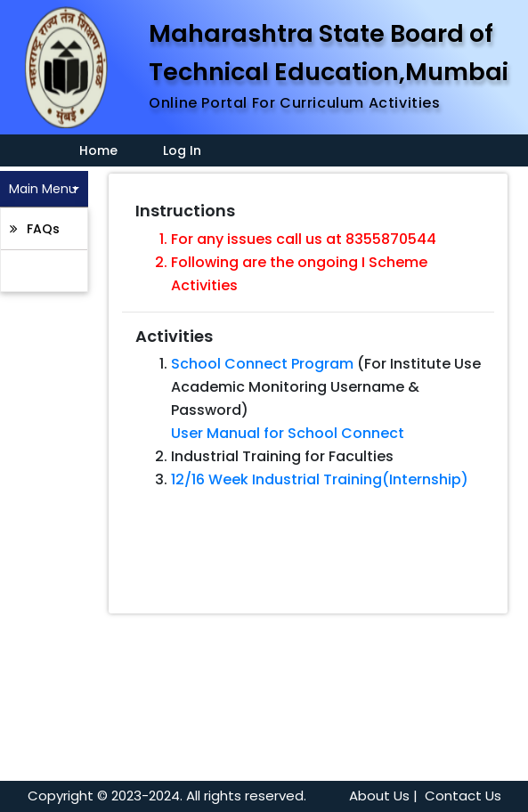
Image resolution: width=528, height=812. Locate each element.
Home (88, 150)
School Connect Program (262, 364)
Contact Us (463, 796)
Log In (182, 150)
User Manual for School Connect (288, 433)
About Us (379, 796)
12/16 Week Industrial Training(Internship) (320, 479)
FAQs (41, 229)
